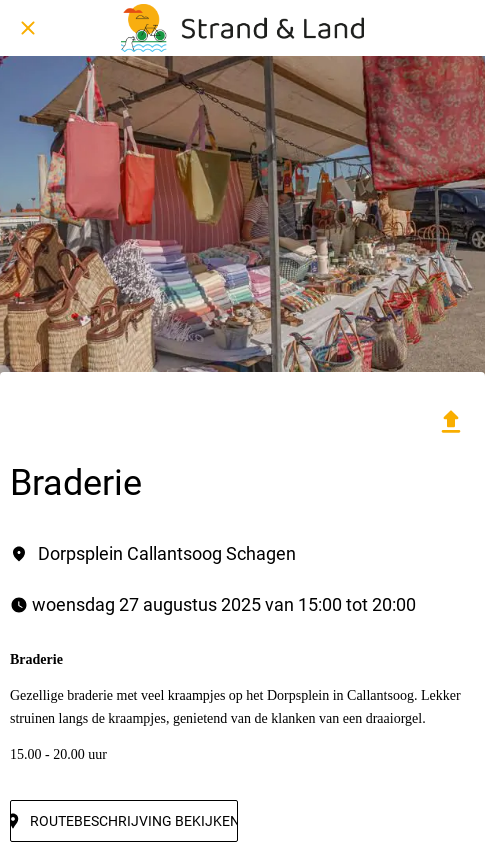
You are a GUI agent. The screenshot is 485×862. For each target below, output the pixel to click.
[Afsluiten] (28, 28)
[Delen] (451, 422)
